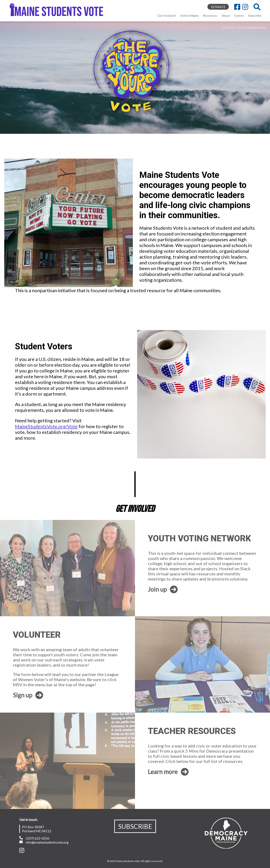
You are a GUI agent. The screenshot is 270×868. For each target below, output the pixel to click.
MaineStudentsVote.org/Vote (46, 426)
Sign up (28, 695)
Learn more (168, 772)
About (226, 16)
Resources (210, 16)
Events (239, 16)
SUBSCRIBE (135, 826)
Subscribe (255, 16)
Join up (163, 589)
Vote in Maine (189, 16)
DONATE (218, 7)
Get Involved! (167, 16)
